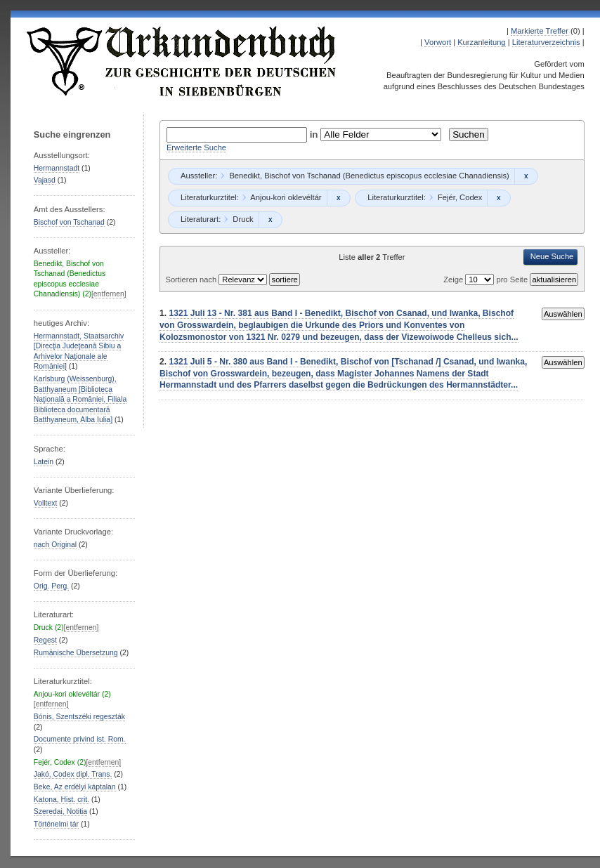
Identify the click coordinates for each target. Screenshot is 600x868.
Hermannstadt (57, 168)
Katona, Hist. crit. (61, 800)
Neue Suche (552, 256)
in (315, 134)
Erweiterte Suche (196, 147)
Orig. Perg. (51, 586)
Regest (45, 640)
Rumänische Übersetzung (76, 653)
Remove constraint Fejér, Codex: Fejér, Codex (498, 198)
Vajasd (45, 180)
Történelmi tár (56, 824)
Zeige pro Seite (487, 280)
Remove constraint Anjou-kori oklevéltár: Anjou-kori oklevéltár (338, 198)
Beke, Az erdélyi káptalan (75, 787)
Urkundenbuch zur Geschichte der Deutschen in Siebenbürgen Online (182, 61)
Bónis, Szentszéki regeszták (79, 717)
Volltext (46, 503)
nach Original (55, 545)
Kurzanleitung (481, 42)
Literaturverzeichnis (546, 42)
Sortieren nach (192, 280)
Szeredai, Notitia (60, 811)
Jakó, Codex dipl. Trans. (73, 774)
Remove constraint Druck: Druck (270, 220)
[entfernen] (109, 294)
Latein (44, 462)
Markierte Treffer (540, 31)
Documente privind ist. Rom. (80, 739)
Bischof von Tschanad (69, 222)
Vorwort (438, 42)
